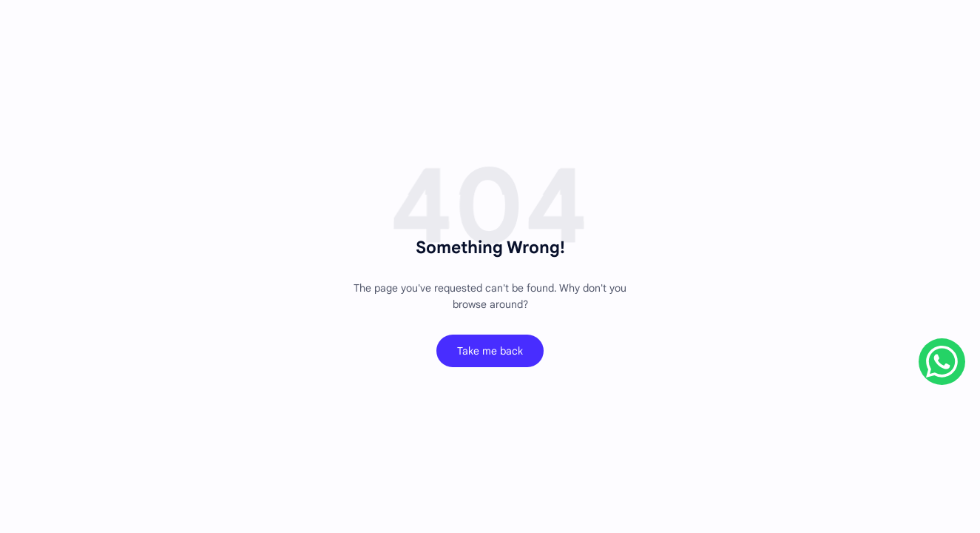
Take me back (490, 351)
